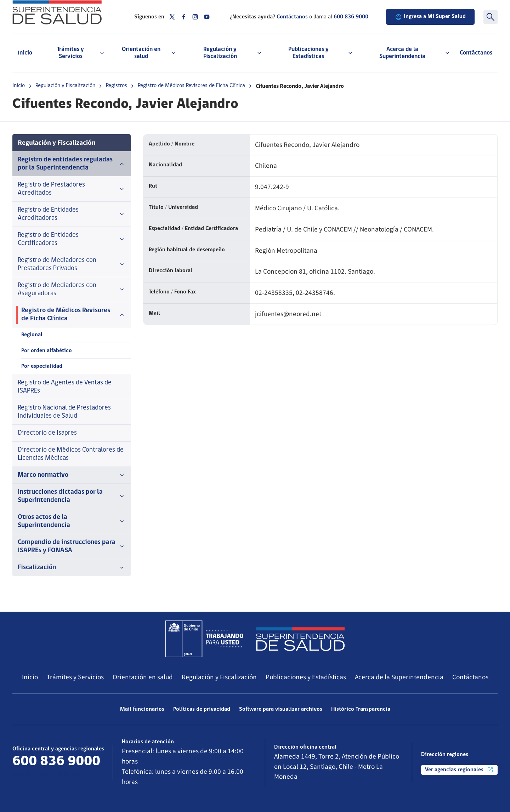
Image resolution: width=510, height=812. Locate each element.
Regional (32, 335)
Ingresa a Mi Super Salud (430, 17)
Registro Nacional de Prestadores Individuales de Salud (64, 412)
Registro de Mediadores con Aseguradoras (72, 290)
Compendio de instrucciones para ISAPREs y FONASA (72, 547)
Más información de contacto (55, 775)
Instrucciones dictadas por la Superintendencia (72, 496)
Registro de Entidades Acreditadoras (72, 214)
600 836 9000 (351, 17)
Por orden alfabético (47, 351)
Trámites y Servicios (75, 677)
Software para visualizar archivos (281, 709)
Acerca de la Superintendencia (399, 677)
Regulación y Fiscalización (65, 86)
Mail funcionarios (142, 709)
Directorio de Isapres (47, 433)
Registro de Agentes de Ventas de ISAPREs (65, 387)
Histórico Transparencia (361, 709)
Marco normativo (72, 475)
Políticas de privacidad (202, 709)
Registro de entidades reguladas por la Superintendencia (72, 164)
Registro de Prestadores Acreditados (72, 189)
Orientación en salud (143, 677)
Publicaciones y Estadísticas (306, 677)
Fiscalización (72, 568)
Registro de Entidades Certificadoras (72, 239)
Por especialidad (42, 366)
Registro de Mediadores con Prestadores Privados (72, 264)
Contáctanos (476, 53)
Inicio (25, 53)
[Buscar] (491, 17)
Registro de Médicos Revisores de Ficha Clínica (191, 86)
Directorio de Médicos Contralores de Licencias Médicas (71, 454)
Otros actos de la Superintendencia (72, 521)
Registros (117, 86)
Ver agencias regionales (459, 770)
